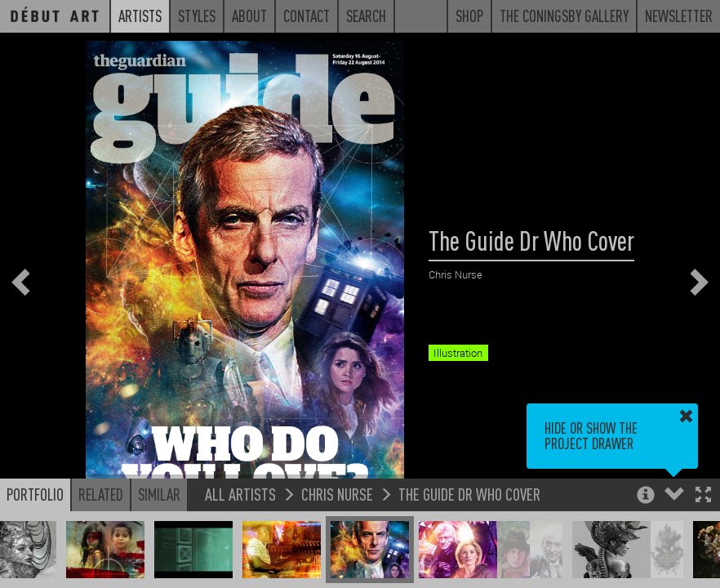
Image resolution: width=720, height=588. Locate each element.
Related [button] (101, 494)
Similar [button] (159, 494)
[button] (703, 496)
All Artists (240, 494)
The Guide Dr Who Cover (469, 494)
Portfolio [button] (35, 494)
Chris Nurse (337, 494)
